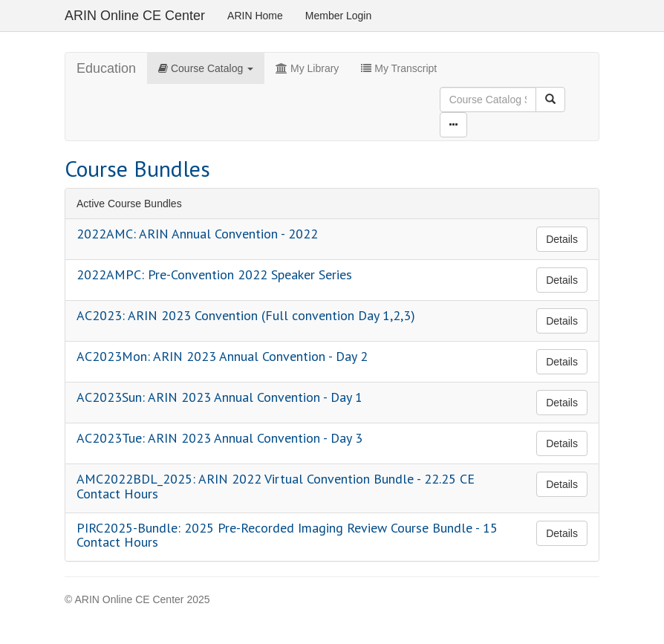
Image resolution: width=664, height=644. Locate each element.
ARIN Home (255, 16)
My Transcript (399, 68)
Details (562, 239)
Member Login (339, 16)
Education (106, 68)
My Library (307, 68)
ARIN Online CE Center (135, 16)
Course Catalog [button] (206, 68)
